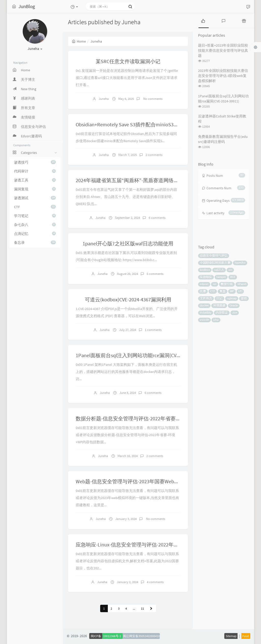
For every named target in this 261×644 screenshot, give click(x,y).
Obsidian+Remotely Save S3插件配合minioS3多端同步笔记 (140, 124)
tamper (221, 277)
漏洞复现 (35, 189)
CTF (35, 207)
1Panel (242, 284)
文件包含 (206, 298)
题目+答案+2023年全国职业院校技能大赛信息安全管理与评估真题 (223, 50)
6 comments (157, 218)
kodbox (205, 270)
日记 (219, 298)
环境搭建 (219, 306)
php (216, 320)
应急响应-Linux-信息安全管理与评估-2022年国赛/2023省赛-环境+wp (151, 545)
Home (79, 41)
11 (142, 608)
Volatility (206, 313)
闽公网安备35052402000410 (141, 636)
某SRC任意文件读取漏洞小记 (128, 61)
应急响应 (206, 277)
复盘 (223, 291)
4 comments (155, 582)
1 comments (153, 330)
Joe (235, 313)
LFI (240, 291)
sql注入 (219, 270)
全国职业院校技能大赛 (215, 263)
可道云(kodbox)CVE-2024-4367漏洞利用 (128, 299)
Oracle (234, 306)
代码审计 (35, 171)
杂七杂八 (35, 225)
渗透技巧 (35, 162)
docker (204, 306)
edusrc (204, 284)
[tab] (203, 20)
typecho (240, 263)
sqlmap (232, 298)
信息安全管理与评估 (214, 256)
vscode (204, 320)
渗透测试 (35, 198)
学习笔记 (35, 216)
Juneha (104, 99)
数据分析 (227, 284)
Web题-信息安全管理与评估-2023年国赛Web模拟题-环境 (138, 481)
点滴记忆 (35, 234)
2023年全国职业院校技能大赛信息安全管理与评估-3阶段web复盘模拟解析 (223, 76)
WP (232, 291)
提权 (244, 298)
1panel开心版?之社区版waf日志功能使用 (128, 243)
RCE (233, 277)
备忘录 (35, 243)
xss (230, 270)
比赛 (203, 291)
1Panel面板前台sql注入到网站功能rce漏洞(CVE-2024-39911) (141, 355)
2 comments (154, 155)
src (215, 284)
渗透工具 (35, 180)
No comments (152, 99)
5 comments (155, 274)
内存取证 (222, 313)
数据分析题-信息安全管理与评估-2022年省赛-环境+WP (136, 418)
